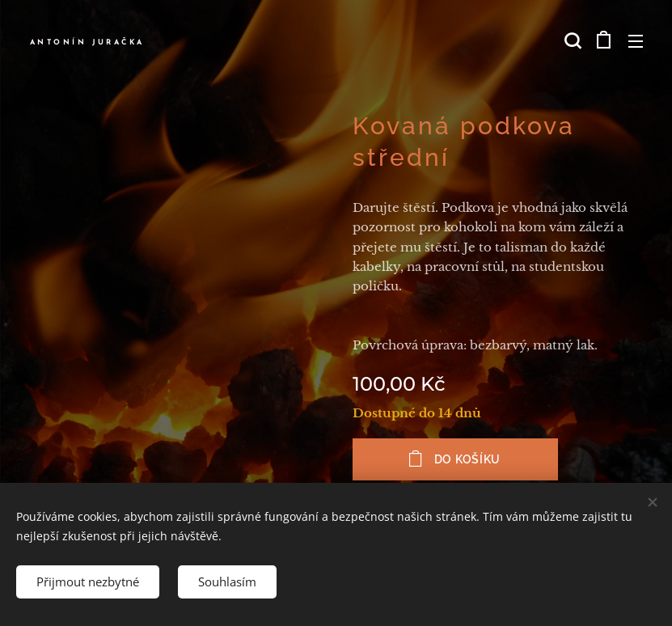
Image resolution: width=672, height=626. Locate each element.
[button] (571, 40)
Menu (636, 41)
